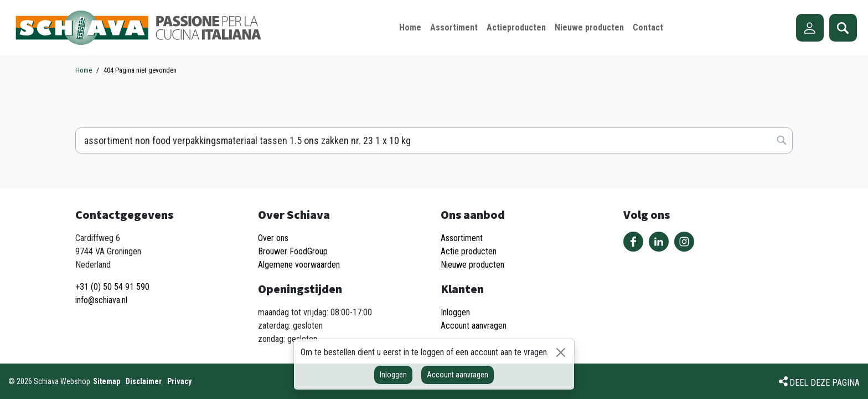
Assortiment (462, 238)
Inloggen (393, 375)
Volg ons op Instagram (684, 242)
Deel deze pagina (825, 383)
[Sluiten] (561, 352)
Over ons (273, 238)
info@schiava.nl (101, 300)
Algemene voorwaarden (299, 265)
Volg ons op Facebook (633, 242)
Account (810, 28)
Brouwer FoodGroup (293, 251)
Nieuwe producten (472, 265)
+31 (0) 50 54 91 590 (112, 287)
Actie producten (469, 251)
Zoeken (843, 28)
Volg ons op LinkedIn (659, 242)
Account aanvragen (458, 375)
